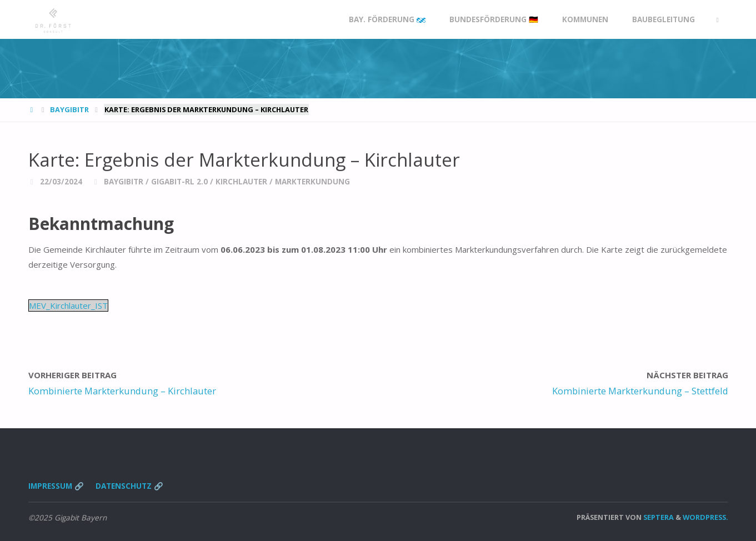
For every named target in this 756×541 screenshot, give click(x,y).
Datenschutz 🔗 (129, 486)
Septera (658, 517)
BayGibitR (69, 109)
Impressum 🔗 (56, 486)
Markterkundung (312, 182)
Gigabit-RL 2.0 (179, 182)
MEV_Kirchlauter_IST (68, 305)
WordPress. (705, 517)
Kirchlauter (241, 182)
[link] (718, 20)
